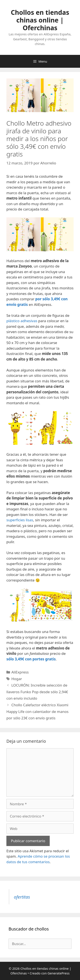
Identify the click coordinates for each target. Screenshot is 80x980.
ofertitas (22, 897)
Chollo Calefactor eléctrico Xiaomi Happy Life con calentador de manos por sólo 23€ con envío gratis (37, 711)
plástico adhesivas (22, 321)
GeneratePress (59, 973)
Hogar (17, 679)
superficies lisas (20, 520)
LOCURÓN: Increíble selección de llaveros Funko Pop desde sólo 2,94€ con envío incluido (37, 692)
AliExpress (20, 672)
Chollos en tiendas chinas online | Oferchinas (40, 20)
